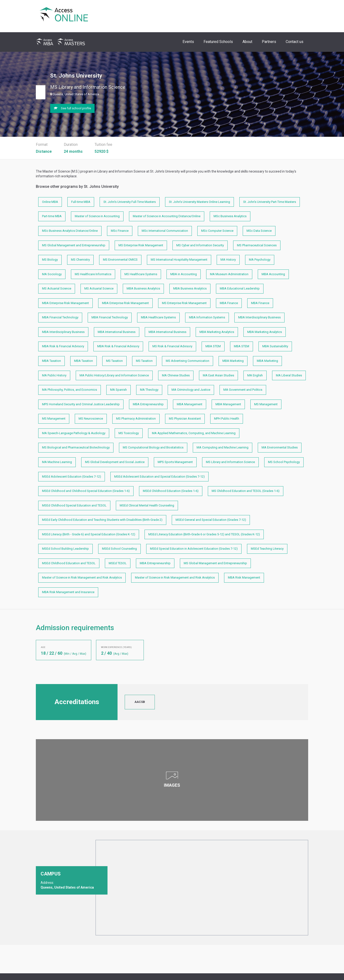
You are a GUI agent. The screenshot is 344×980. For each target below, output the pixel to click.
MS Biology (50, 260)
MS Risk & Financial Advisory (172, 346)
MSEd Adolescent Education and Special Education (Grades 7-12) (159, 477)
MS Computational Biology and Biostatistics (153, 447)
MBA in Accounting (184, 274)
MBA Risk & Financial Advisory (63, 346)
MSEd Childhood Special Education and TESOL (74, 505)
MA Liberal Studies (289, 375)
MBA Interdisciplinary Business (259, 317)
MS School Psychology (284, 462)
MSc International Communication (165, 231)
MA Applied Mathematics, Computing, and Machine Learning (194, 433)
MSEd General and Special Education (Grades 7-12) (211, 520)
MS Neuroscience (91, 419)
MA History (228, 260)
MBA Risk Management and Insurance (68, 592)
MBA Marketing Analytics (217, 332)
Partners (269, 42)
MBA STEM (213, 346)
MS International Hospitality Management (179, 260)
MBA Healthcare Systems (158, 317)
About (247, 42)
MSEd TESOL (118, 563)
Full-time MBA (81, 202)
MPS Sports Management (175, 462)
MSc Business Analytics (230, 216)
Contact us (295, 42)
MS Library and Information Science (230, 462)
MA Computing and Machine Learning (223, 447)
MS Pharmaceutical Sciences (257, 245)
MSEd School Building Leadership (65, 549)
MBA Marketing (233, 361)
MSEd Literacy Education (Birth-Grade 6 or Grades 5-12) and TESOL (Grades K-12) (204, 534)
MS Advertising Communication (188, 361)
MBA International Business (117, 332)
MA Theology (149, 390)
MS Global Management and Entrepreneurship (74, 245)
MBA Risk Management (244, 577)
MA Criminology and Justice (191, 390)
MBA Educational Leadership (240, 288)
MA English (255, 375)
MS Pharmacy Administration (136, 419)
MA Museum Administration (229, 274)
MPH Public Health (227, 419)
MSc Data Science (259, 231)
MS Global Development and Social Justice (115, 462)
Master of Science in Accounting (97, 216)
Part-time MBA (52, 216)
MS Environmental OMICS (120, 260)
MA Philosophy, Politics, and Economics (70, 390)
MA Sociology (52, 274)
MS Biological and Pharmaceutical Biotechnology (76, 447)
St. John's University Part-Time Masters (270, 202)
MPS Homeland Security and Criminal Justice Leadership (81, 404)
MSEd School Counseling (119, 549)
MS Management (266, 404)
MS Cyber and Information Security (200, 245)
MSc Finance (120, 231)
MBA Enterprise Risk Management (65, 303)
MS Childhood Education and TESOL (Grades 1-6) (246, 491)
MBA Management (190, 404)
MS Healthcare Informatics (93, 274)
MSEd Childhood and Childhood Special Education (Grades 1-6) (86, 491)
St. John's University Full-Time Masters (130, 202)
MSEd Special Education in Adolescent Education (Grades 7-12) (194, 549)
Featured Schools (218, 42)
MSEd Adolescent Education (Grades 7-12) (72, 477)
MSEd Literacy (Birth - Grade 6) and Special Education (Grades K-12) (89, 534)
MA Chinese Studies (176, 375)
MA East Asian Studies (218, 375)
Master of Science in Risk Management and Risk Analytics (82, 577)
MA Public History (54, 375)
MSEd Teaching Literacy (267, 549)
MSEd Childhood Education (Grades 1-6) (171, 491)
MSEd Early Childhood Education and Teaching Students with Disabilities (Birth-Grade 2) (102, 520)
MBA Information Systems (207, 317)
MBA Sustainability (275, 346)
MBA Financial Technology (60, 317)
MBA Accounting (273, 274)
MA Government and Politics (243, 390)
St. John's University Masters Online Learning (199, 202)
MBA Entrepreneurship (148, 404)
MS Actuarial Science (57, 288)
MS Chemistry (80, 260)
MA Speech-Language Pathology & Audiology (74, 433)
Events (188, 42)
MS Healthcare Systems (141, 274)
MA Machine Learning (57, 462)
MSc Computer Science (217, 231)
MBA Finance (229, 303)
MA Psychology (260, 260)
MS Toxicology (129, 433)
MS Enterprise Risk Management (141, 245)
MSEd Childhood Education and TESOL (69, 563)
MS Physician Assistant (185, 419)
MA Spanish (118, 390)
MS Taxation (114, 361)
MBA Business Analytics (143, 288)
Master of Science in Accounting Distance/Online (167, 216)
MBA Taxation (51, 361)
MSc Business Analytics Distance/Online (70, 231)
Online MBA (50, 202)
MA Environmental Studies (280, 447)
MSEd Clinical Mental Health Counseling (147, 505)
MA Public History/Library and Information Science (114, 375)
